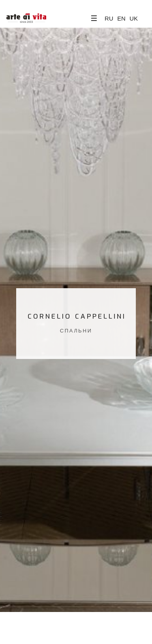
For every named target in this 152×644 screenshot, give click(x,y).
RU (109, 18)
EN (121, 18)
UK (134, 18)
